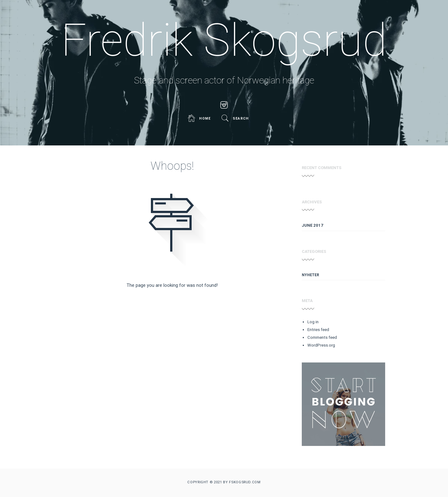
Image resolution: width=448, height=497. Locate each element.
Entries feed (318, 330)
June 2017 (313, 225)
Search (236, 118)
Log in (313, 322)
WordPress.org (321, 345)
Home (200, 118)
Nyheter (310, 275)
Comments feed (322, 337)
